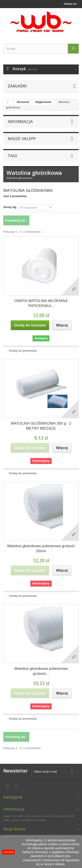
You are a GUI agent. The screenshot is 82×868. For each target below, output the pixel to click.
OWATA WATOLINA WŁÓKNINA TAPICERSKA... (41, 303)
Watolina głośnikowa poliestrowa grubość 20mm (41, 549)
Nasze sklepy (22, 139)
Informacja (20, 122)
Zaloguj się (70, 4)
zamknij (8, 852)
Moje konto (14, 829)
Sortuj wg (10, 207)
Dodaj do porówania (23, 351)
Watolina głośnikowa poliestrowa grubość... (41, 671)
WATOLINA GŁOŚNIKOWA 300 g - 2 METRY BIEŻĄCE (41, 426)
